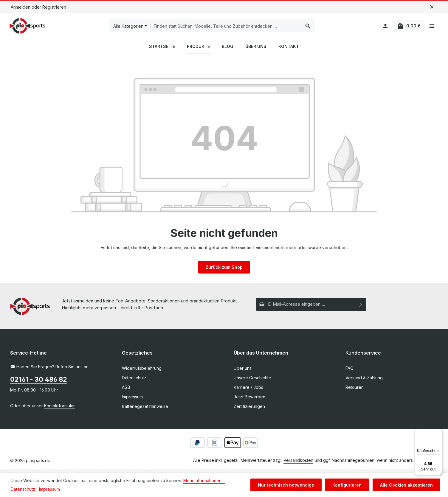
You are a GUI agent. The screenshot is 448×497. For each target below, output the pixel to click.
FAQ (349, 371)
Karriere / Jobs (248, 390)
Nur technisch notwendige (289, 485)
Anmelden (21, 7)
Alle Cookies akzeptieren (407, 485)
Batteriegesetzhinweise (145, 409)
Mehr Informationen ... (204, 480)
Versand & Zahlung (364, 381)
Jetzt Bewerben (249, 400)
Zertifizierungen (249, 409)
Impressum (132, 400)
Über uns (243, 371)
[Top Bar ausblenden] (432, 7)
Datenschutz (134, 381)
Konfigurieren (349, 485)
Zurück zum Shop (224, 270)
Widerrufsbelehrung (142, 371)
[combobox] (226, 27)
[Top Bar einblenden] (432, 28)
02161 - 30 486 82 (39, 382)
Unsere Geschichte (252, 381)
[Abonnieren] (361, 307)
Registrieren (54, 7)
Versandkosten (298, 463)
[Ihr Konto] (383, 28)
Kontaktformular (59, 409)
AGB (126, 390)
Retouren (355, 390)
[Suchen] (309, 27)
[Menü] (438, 432)
